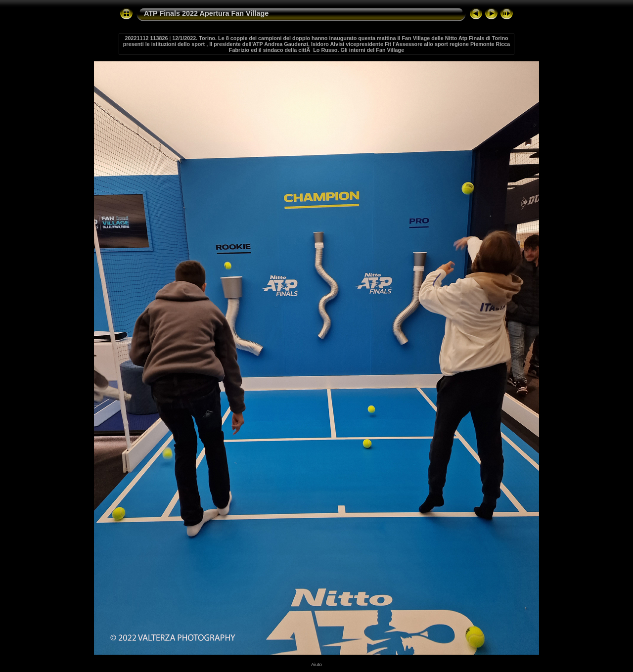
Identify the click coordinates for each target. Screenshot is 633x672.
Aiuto (316, 664)
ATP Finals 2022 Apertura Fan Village (206, 13)
